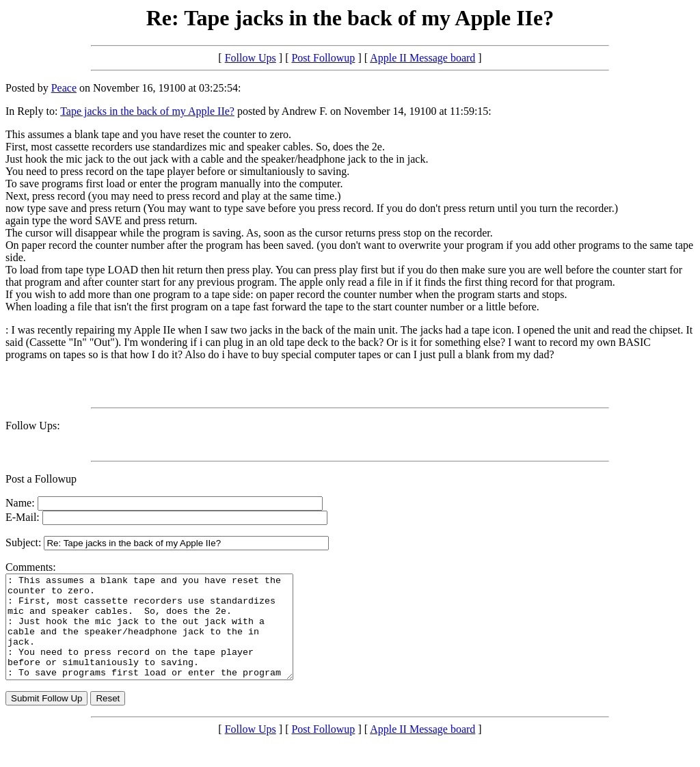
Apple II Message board (422, 58)
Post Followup (323, 58)
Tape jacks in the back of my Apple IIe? (147, 111)
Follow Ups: (33, 426)
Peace (64, 88)
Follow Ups (251, 58)
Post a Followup (41, 479)
